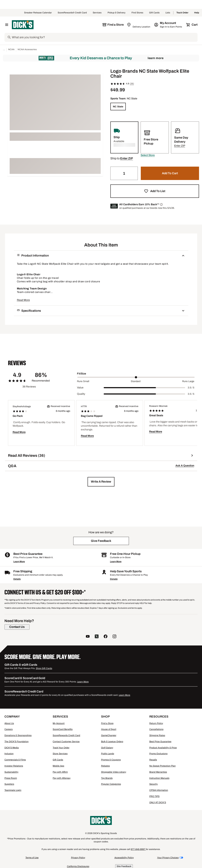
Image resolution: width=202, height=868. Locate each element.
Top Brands (107, 778)
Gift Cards (154, 13)
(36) (132, 84)
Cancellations (156, 729)
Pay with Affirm (60, 772)
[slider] (136, 377)
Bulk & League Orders (112, 742)
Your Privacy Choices (168, 858)
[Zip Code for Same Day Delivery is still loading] (139, 25)
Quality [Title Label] (81, 394)
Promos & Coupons (111, 760)
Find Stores (137, 13)
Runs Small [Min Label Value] (83, 381)
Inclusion (9, 754)
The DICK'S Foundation (17, 742)
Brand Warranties (158, 772)
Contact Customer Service (66, 742)
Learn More (156, 58)
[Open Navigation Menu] (7, 25)
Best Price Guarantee (160, 742)
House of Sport (109, 729)
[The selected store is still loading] (113, 25)
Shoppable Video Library (114, 772)
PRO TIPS (154, 796)
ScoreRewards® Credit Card (72, 13)
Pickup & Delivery (117, 13)
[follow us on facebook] (106, 637)
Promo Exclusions (158, 754)
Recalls (153, 760)
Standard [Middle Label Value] (136, 381)
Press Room (11, 778)
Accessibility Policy (124, 858)
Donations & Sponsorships (18, 735)
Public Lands (108, 754)
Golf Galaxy (107, 748)
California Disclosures (78, 866)
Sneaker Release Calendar (38, 13)
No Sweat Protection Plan (162, 766)
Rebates (105, 766)
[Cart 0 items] (192, 25)
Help (197, 13)
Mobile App (58, 766)
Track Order (182, 13)
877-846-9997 (138, 849)
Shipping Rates (157, 735)
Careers (9, 729)
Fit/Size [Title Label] (82, 374)
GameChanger (109, 735)
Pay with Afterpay (62, 778)
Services (97, 13)
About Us (9, 723)
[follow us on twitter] (97, 637)
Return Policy (156, 723)
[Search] (104, 37)
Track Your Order (61, 748)
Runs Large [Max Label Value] (188, 381)
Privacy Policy (78, 858)
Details (17, 579)
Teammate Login (13, 790)
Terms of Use (32, 858)
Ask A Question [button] (185, 466)
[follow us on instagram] (114, 637)
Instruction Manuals (159, 778)
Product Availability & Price (163, 748)
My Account (59, 723)
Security (153, 784)
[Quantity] (124, 173)
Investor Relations (14, 766)
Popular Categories (111, 784)
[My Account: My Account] (168, 25)
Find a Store (107, 723)
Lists (168, 13)
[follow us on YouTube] (88, 637)
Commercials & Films (15, 760)
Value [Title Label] (80, 388)
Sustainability (11, 772)
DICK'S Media (12, 748)
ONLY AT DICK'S (158, 802)
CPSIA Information (159, 790)
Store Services (60, 754)
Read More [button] (23, 300)
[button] (148, 155)
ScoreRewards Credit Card (66, 735)
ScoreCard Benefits (63, 729)
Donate (114, 579)
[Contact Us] (17, 627)
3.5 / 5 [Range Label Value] (191, 388)
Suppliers (9, 784)
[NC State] (118, 107)
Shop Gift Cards (44, 668)
